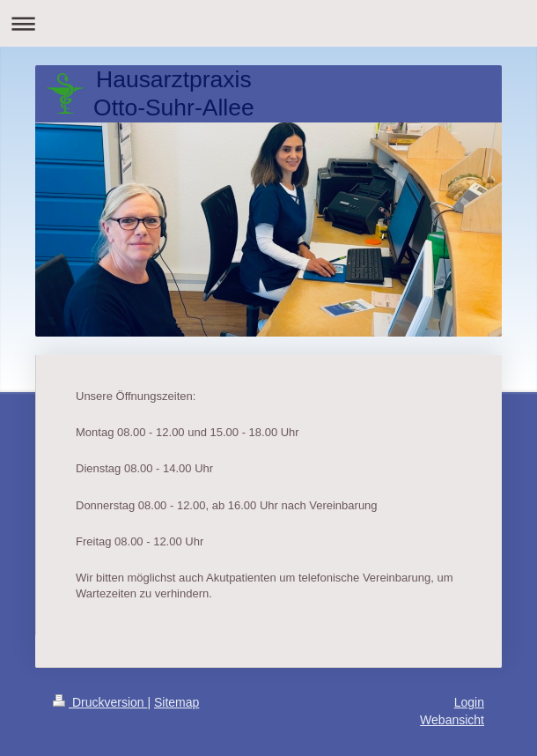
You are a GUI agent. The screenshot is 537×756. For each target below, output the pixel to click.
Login (469, 702)
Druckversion (100, 702)
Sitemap (177, 702)
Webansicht (452, 720)
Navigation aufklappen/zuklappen (268, 23)
